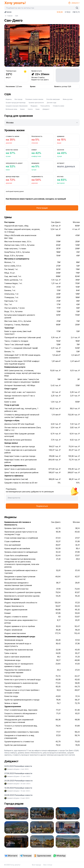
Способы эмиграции (53, 99)
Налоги (30, 109)
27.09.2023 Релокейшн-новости (18, 773)
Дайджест (74, 3)
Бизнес (23, 109)
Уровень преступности (36, 103)
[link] (11, 856)
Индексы (9, 99)
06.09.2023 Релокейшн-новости (18, 795)
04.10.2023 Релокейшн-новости (18, 766)
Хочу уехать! (15, 3)
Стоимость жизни (58, 106)
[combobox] (40, 8)
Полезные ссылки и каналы (34, 99)
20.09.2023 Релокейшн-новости (18, 781)
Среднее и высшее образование (17, 106)
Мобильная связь (11, 109)
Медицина (34, 106)
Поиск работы (45, 106)
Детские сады (52, 103)
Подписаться (42, 506)
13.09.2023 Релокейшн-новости (18, 788)
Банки (38, 109)
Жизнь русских (68, 99)
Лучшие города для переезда (16, 103)
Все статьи (48, 865)
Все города (18, 99)
